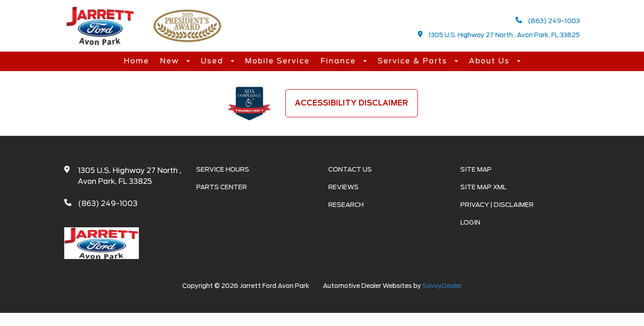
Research (346, 205)
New (171, 61)
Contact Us (350, 169)
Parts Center (222, 187)
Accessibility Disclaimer (352, 103)
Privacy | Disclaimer (497, 205)
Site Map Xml (483, 187)
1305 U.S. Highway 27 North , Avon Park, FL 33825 (499, 35)
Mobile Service (277, 61)
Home (137, 61)
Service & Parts (414, 61)
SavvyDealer (442, 286)
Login (470, 222)
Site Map (476, 169)
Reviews (343, 187)
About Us (491, 61)
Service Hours (223, 169)
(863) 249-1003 (548, 21)
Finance (340, 61)
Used (213, 61)
